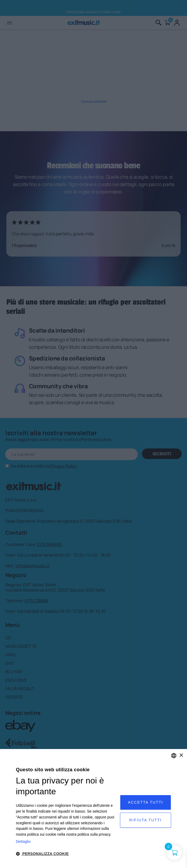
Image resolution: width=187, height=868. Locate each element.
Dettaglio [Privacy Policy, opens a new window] (23, 841)
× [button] (181, 755)
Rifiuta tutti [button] (145, 820)
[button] (66, 854)
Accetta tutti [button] (146, 802)
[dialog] (93, 808)
